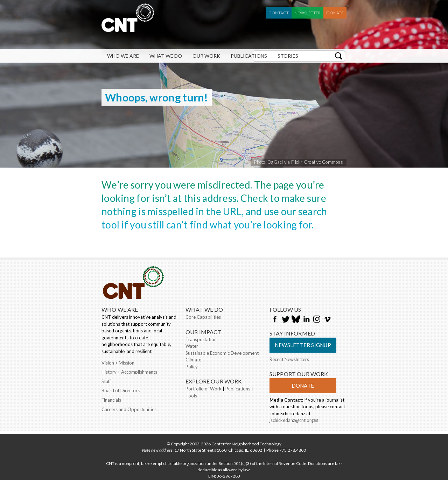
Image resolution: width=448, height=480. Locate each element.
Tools (191, 396)
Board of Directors (121, 390)
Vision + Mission (118, 363)
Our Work (206, 56)
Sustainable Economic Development (222, 353)
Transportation (201, 339)
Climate (193, 360)
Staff (106, 381)
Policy (192, 367)
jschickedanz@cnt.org (294, 421)
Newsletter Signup (303, 345)
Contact (279, 13)
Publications (249, 56)
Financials (111, 400)
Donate (335, 13)
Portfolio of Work (204, 389)
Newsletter (307, 13)
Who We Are (123, 56)
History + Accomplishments (129, 372)
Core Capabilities (203, 317)
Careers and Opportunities (129, 409)
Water (192, 346)
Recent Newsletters (289, 359)
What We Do (166, 56)
